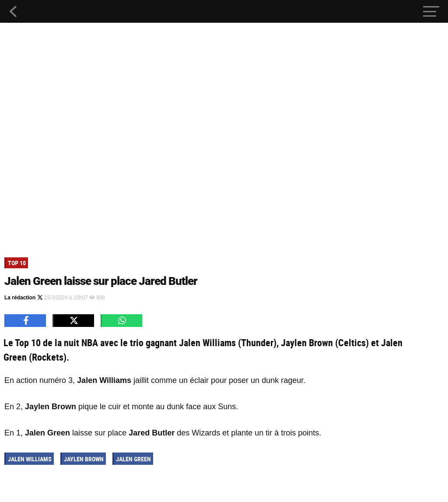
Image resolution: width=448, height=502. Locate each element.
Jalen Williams (30, 459)
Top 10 (17, 263)
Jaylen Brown (84, 459)
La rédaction (24, 298)
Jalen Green (133, 459)
